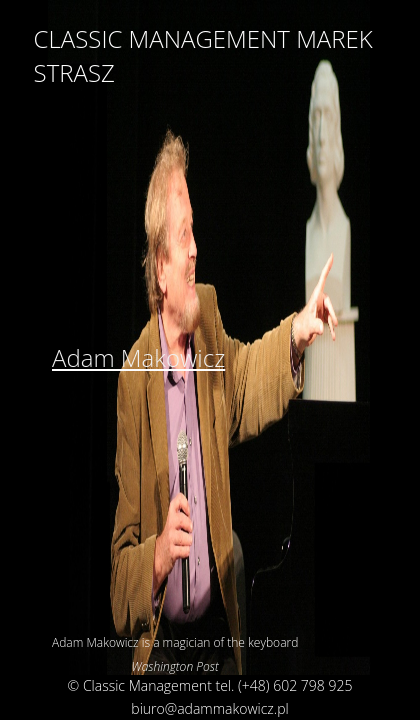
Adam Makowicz (138, 357)
